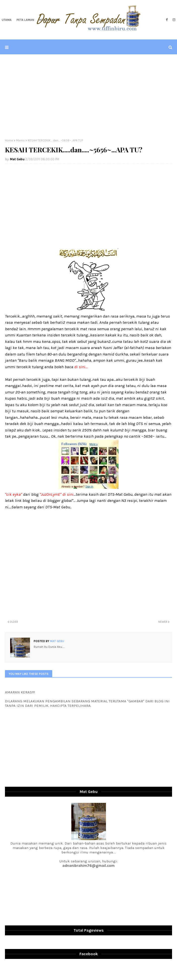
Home (9, 140)
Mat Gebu (17, 159)
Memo (20, 140)
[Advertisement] (88, 97)
